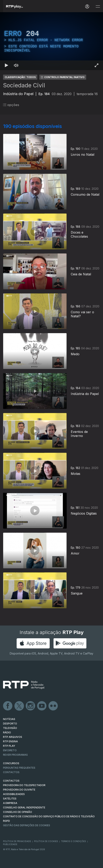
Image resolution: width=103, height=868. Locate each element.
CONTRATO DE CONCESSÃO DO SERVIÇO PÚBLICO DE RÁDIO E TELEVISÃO (49, 816)
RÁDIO (7, 732)
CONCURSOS (11, 763)
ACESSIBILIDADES (14, 794)
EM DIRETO (10, 750)
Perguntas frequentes (19, 768)
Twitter (19, 706)
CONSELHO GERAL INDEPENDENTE (24, 807)
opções (11, 105)
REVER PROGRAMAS (15, 755)
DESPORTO (10, 724)
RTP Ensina (10, 741)
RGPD (6, 821)
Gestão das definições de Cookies (27, 825)
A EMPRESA (10, 803)
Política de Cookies (46, 841)
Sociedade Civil (24, 85)
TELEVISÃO (10, 728)
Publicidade (10, 844)
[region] (51, 41)
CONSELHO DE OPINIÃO (18, 812)
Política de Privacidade (17, 841)
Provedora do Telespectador (24, 785)
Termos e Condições (73, 841)
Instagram (31, 706)
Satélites (10, 799)
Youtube (42, 706)
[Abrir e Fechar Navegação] (98, 7)
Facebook (8, 706)
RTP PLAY (9, 746)
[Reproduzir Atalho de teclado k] (6, 65)
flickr (53, 706)
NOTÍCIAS (9, 719)
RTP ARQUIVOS (13, 737)
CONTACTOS (11, 781)
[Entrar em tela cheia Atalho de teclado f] (97, 65)
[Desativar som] (16, 65)
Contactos (11, 772)
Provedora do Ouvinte (19, 790)
